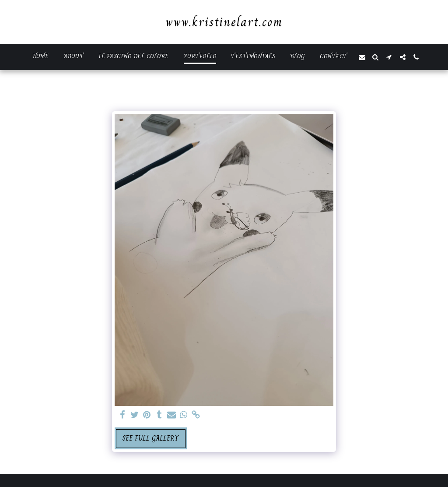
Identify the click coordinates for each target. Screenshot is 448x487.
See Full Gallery (150, 438)
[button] (362, 57)
